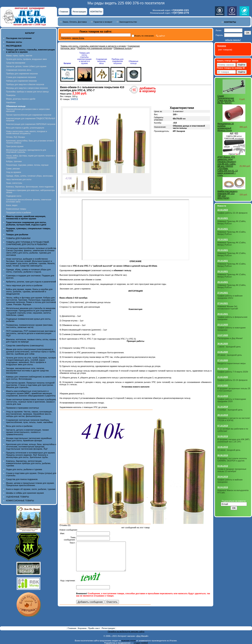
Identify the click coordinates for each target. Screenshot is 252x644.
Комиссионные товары (16, 209)
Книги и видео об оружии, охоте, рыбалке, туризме (31, 489)
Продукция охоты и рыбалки (19, 213)
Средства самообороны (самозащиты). (25, 345)
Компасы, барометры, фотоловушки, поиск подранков (30, 187)
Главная (64, 12)
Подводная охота (14, 196)
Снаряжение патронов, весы (19, 70)
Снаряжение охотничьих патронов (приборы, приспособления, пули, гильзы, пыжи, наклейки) (29, 421)
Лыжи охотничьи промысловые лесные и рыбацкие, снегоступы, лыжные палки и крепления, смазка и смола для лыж (31, 402)
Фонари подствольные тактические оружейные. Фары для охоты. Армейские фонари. (29, 439)
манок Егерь (78, 38)
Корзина (82, 628)
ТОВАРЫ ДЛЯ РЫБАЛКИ (18, 238)
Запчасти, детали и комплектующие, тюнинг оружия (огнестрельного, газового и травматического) (27, 432)
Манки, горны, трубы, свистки (19, 56)
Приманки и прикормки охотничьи (22, 408)
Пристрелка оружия (15, 146)
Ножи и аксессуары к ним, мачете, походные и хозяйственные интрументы (27, 132)
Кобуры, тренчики (14, 161)
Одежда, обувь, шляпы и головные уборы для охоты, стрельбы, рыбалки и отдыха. (28, 271)
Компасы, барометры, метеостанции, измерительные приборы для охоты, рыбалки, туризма (29, 463)
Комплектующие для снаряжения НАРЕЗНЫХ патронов (31, 124)
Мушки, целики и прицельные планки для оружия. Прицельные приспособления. (30, 484)
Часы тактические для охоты (19, 179)
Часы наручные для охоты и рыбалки (24, 285)
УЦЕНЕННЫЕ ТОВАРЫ (17, 497)
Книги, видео (12, 205)
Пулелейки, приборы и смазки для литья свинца (27, 92)
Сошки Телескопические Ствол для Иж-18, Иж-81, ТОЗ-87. (226, 99)
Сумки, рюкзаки (13, 169)
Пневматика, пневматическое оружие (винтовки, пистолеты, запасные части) (30, 326)
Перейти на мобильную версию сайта (126, 631)
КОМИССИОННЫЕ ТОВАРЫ (20, 501)
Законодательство (128, 22)
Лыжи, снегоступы (14, 183)
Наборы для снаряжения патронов (21, 81)
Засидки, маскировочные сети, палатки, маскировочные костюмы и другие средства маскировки (27, 371)
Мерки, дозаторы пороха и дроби (21, 99)
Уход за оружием (14, 172)
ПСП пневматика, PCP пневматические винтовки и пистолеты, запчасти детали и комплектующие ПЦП (31, 333)
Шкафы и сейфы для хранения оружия (25, 493)
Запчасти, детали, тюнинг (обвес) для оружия (26, 66)
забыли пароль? (233, 40)
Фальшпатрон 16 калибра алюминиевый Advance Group (226, 127)
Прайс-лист (94, 628)
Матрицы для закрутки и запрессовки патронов (27, 88)
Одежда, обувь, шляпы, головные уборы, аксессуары (30, 176)
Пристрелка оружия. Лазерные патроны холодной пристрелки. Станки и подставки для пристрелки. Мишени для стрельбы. (30, 385)
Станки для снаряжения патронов (21, 77)
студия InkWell (141, 643)
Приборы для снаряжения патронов (22, 74)
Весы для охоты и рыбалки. (19, 426)
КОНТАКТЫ (96, 12)
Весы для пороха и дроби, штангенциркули (25, 128)
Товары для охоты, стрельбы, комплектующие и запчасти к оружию (93, 46)
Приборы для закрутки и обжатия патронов (25, 84)
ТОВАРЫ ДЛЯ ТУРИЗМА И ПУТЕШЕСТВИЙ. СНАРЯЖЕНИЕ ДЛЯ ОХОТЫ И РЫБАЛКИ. (28, 243)
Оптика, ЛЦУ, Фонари (15, 137)
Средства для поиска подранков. (22, 479)
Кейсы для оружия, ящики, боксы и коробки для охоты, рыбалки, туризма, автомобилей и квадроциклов (29, 292)
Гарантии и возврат (103, 22)
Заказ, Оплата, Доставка (75, 22)
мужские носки (129, 641)
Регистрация (79, 12)
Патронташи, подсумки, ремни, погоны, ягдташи (27, 165)
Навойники (11, 103)
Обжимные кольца (123, 48)
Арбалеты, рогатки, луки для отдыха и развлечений (31, 282)
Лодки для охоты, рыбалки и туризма (24, 469)
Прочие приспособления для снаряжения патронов (29, 115)
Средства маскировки (16, 63)
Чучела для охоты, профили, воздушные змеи (26, 59)
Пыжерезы (11, 95)
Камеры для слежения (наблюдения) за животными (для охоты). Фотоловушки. (31, 378)
